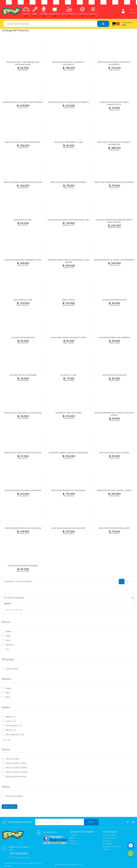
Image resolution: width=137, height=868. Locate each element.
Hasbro (9, 631)
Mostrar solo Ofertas (14, 796)
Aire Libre (44, 11)
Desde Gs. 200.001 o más (16, 777)
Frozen (73, 841)
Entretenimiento (69, 11)
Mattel (8, 636)
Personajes (83, 11)
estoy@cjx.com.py (21, 857)
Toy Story (74, 844)
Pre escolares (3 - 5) (14, 726)
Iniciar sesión (128, 11)
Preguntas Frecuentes (112, 846)
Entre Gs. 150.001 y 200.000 (16, 772)
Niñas (8, 697)
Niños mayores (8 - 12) (15, 734)
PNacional (10, 645)
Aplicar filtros (10, 807)
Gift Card (106, 841)
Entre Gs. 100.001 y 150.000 (16, 768)
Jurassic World (12, 669)
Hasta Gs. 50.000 (12, 759)
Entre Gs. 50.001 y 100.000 (16, 763)
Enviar (91, 822)
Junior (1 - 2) (11, 721)
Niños (8, 693)
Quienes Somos (109, 835)
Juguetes (26, 11)
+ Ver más (6, 740)
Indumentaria (55, 11)
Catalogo (93, 11)
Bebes (35, 11)
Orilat (8, 640)
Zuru (7, 649)
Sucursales (107, 844)
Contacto (107, 849)
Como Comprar (109, 838)
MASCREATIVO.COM (75, 864)
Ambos (8, 688)
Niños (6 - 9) (11, 730)
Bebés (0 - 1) (11, 717)
